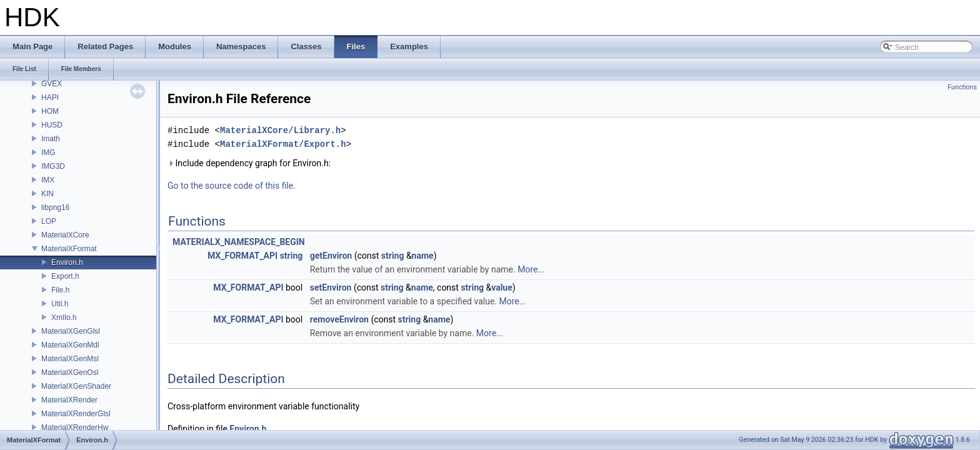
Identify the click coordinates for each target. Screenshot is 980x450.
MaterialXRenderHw (75, 427)
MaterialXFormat (69, 249)
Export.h (65, 276)
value (502, 287)
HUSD (52, 125)
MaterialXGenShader (76, 386)
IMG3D (53, 166)
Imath (51, 139)
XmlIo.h (64, 317)
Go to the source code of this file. (232, 186)
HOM (50, 111)
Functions (962, 87)
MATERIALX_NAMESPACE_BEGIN (239, 242)
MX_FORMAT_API (242, 256)
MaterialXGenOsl (70, 372)
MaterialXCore (65, 235)
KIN (47, 194)
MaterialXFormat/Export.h (283, 144)
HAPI (50, 97)
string (292, 256)
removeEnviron (339, 319)
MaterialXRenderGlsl (76, 414)
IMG (48, 152)
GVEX (52, 84)
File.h (60, 290)
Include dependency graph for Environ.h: (249, 163)
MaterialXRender (69, 400)
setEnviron (331, 287)
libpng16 (55, 207)
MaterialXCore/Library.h (280, 130)
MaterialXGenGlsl (71, 331)
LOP (49, 221)
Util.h (60, 304)
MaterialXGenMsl (70, 359)
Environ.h (67, 262)
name (423, 256)
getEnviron (331, 256)
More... (531, 269)
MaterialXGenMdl (70, 345)
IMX (48, 180)
